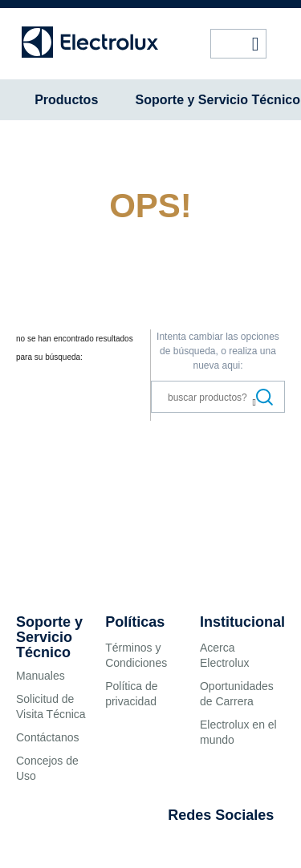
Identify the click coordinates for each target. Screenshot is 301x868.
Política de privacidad (131, 694)
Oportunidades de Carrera (237, 694)
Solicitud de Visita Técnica (51, 707)
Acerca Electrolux (224, 655)
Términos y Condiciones (136, 655)
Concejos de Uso (47, 768)
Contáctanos (48, 737)
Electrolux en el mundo (238, 732)
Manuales (41, 676)
